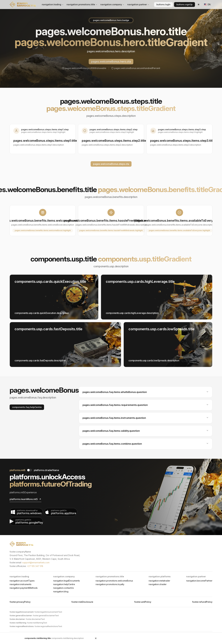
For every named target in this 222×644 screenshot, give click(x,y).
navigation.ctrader (158, 584)
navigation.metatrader (159, 581)
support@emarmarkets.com (36, 562)
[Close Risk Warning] (96, 638)
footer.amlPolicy (143, 602)
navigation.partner (138, 4)
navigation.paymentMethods (24, 588)
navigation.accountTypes (22, 581)
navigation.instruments (21, 584)
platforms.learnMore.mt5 (25, 499)
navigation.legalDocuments (67, 581)
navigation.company (112, 4)
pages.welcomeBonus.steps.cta (111, 164)
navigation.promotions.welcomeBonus (114, 581)
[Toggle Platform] (30, 470)
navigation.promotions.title (82, 4)
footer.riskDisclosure (82, 602)
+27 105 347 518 (35, 566)
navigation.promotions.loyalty (110, 584)
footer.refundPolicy (202, 602)
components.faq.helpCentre (27, 407)
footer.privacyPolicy (20, 602)
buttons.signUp (184, 4)
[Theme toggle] (199, 5)
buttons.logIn (163, 4)
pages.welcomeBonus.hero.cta (111, 62)
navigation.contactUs (64, 588)
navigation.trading (53, 4)
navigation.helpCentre (64, 584)
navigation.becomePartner (199, 581)
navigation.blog (61, 591)
